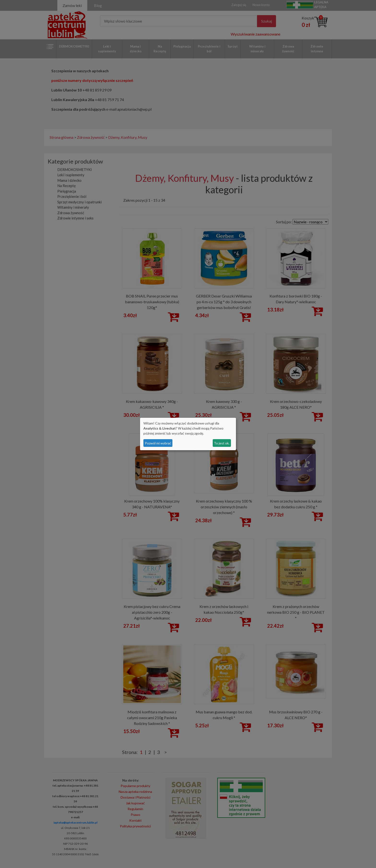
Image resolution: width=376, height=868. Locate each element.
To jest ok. (222, 443)
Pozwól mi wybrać (158, 443)
